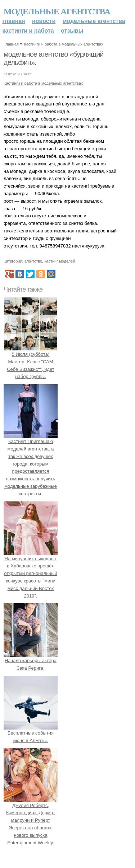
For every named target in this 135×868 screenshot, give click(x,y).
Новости (44, 21)
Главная (14, 21)
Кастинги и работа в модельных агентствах (63, 44)
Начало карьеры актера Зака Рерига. (31, 661)
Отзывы (72, 31)
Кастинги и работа (28, 31)
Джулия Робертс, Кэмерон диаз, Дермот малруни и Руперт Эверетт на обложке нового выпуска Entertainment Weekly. (31, 820)
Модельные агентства (57, 11)
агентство (33, 261)
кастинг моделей (60, 261)
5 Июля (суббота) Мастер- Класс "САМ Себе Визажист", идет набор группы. (31, 362)
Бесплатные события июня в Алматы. (31, 733)
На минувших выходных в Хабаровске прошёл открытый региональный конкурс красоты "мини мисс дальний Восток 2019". (31, 574)
